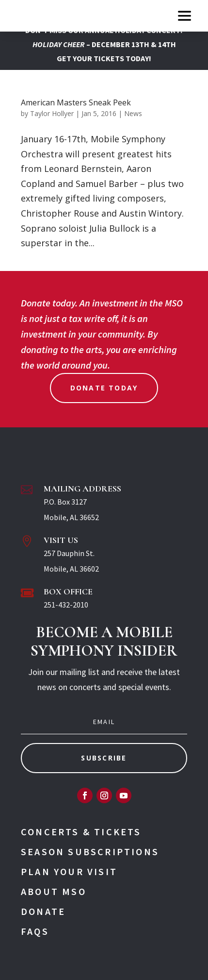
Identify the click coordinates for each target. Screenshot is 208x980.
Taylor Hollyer (52, 113)
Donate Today (104, 388)
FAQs (35, 931)
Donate (43, 911)
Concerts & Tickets (81, 832)
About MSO (54, 891)
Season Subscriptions (90, 852)
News (133, 113)
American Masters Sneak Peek (76, 102)
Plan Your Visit (69, 871)
